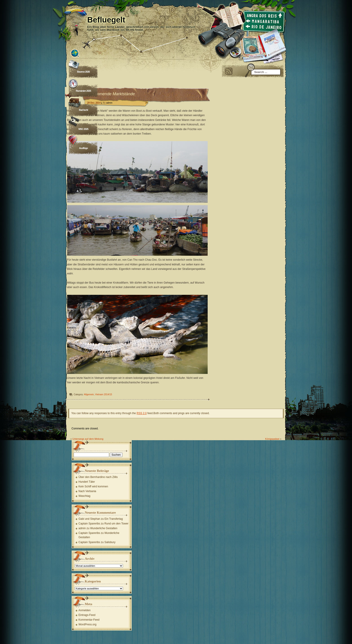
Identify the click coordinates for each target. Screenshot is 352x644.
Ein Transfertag (114, 519)
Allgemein (89, 394)
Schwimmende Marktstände (110, 94)
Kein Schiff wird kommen (93, 486)
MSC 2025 (84, 129)
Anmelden (85, 610)
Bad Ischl (84, 110)
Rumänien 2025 (84, 91)
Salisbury (110, 542)
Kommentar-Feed (89, 620)
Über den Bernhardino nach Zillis (98, 477)
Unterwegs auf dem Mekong (88, 439)
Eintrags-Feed (87, 615)
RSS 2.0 (142, 413)
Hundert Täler (87, 482)
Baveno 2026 (84, 72)
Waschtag (85, 496)
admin (109, 103)
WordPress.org (88, 624)
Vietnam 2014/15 (104, 394)
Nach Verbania (87, 491)
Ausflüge (83, 148)
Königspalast (272, 439)
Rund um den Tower (116, 524)
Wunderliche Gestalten (104, 528)
